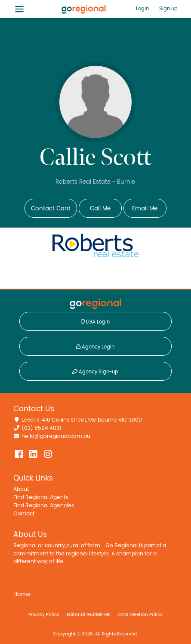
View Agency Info (95, 274)
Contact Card (51, 209)
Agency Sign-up (95, 372)
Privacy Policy (44, 615)
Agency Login (95, 347)
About (21, 489)
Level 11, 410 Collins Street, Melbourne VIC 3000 (82, 420)
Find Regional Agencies (44, 506)
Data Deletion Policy (140, 615)
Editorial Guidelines (88, 615)
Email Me (145, 209)
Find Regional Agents (41, 498)
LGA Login (95, 322)
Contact (24, 514)
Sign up (168, 9)
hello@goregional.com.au (56, 436)
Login (142, 9)
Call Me (100, 209)
